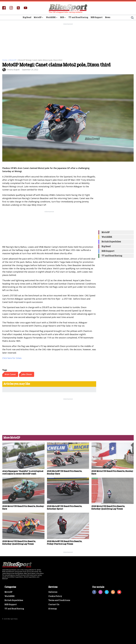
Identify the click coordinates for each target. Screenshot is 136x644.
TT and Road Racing (78, 17)
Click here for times (12, 358)
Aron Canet (10, 374)
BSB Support (97, 17)
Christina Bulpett (13, 70)
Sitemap (53, 609)
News (108, 17)
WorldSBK (52, 17)
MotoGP (39, 17)
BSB (63, 17)
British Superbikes (111, 242)
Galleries (53, 592)
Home (5, 60)
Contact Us (54, 605)
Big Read (27, 17)
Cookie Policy (55, 596)
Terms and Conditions (59, 600)
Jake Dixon (27, 374)
